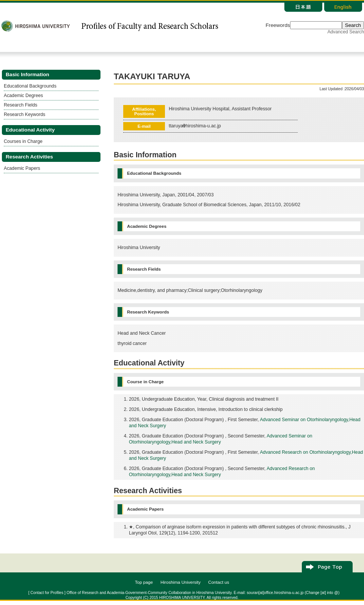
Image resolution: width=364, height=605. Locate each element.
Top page (144, 582)
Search (353, 25)
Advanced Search (346, 32)
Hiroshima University (180, 582)
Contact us (219, 582)
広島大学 (36, 26)
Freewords (278, 25)
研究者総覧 (149, 26)
